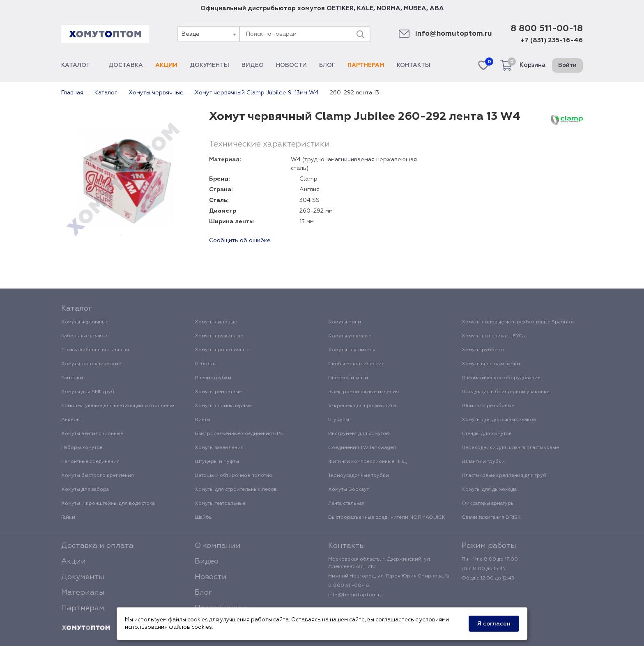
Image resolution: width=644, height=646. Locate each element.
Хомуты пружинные (219, 336)
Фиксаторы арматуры (488, 504)
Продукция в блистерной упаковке (506, 392)
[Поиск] (360, 34)
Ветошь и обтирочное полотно (233, 476)
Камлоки (72, 378)
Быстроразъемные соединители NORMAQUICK (387, 518)
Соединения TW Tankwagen (362, 448)
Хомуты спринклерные (223, 406)
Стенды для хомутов (487, 434)
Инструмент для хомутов (359, 434)
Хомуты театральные (220, 504)
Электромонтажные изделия (363, 392)
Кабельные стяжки (84, 336)
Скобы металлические (356, 364)
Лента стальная (346, 504)
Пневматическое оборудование (501, 378)
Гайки (68, 518)
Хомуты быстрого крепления (98, 476)
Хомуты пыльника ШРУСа (493, 336)
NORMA (389, 8)
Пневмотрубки (213, 378)
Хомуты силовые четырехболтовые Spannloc (518, 322)
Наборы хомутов (82, 448)
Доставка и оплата (97, 546)
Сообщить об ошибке (240, 241)
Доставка (126, 65)
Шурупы (339, 420)
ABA (437, 8)
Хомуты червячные (85, 322)
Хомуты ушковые (350, 336)
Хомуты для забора (85, 490)
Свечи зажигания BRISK (491, 518)
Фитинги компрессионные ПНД (367, 462)
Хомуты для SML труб (88, 392)
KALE (365, 8)
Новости (291, 65)
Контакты (414, 65)
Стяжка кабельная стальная (95, 350)
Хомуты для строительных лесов (236, 490)
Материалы (83, 593)
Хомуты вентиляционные (92, 434)
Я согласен (494, 624)
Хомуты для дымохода (489, 490)
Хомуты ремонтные (218, 392)
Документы (209, 65)
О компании (218, 546)
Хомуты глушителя (352, 350)
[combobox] (208, 34)
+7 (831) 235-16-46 (552, 41)
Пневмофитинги (348, 378)
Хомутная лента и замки (491, 364)
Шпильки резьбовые (488, 406)
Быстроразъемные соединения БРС (239, 434)
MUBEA (415, 8)
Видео (253, 65)
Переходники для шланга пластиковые (510, 448)
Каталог (79, 65)
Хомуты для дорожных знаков (499, 420)
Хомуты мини (345, 322)
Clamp (308, 179)
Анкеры (71, 420)
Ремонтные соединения (90, 462)
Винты (202, 420)
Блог (327, 65)
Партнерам (366, 65)
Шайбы (204, 518)
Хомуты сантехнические (91, 364)
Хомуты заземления (219, 448)
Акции (166, 65)
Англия (309, 190)
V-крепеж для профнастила (362, 406)
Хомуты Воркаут (348, 490)
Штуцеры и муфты (217, 462)
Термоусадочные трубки (359, 476)
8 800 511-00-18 (547, 29)
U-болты (206, 364)
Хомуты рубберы (483, 350)
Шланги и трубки (483, 462)
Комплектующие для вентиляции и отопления (118, 406)
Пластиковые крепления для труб (504, 476)
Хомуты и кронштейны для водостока (108, 504)
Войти (567, 65)
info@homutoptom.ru (454, 34)
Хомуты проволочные (222, 350)
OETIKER (340, 8)
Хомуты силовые (216, 322)
